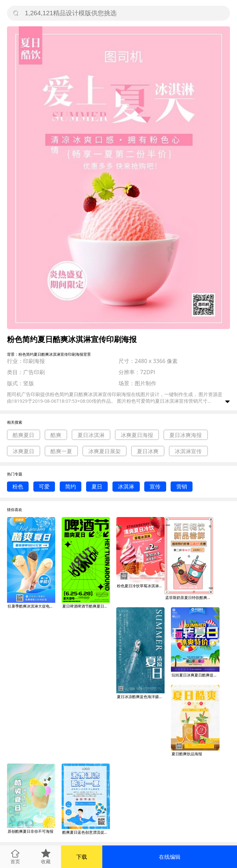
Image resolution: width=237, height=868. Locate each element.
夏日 (97, 486)
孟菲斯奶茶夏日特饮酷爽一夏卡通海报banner (189, 598)
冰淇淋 (126, 486)
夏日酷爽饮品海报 (187, 754)
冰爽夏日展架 (105, 451)
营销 (182, 486)
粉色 (18, 486)
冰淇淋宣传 (188, 451)
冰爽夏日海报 (137, 435)
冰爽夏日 (24, 451)
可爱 (44, 486)
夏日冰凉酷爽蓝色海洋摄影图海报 (141, 697)
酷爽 (56, 435)
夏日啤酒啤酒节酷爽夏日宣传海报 (86, 606)
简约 (71, 486)
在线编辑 (170, 857)
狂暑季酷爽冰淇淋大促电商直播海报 (31, 606)
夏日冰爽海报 (186, 435)
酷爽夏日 (24, 435)
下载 (82, 857)
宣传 (155, 486)
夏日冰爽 (148, 451)
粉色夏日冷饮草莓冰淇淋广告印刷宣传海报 (141, 586)
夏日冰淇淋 (91, 435)
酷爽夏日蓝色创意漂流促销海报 (86, 832)
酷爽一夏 (61, 451)
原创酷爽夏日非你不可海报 (30, 831)
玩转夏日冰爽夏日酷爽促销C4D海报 (195, 675)
